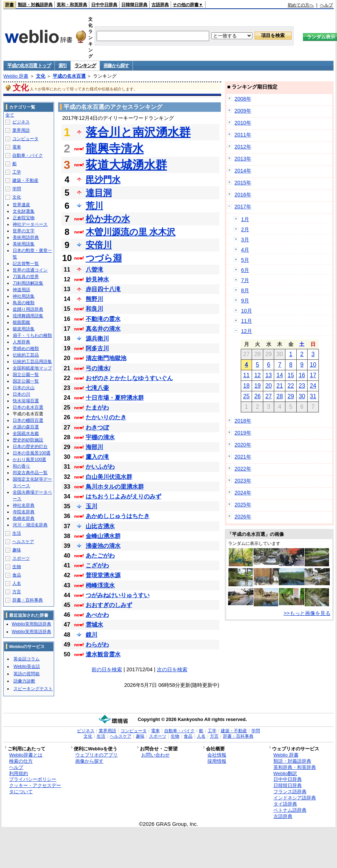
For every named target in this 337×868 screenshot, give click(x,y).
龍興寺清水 (115, 148)
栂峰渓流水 (100, 585)
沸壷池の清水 (103, 546)
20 (269, 386)
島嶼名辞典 (24, 518)
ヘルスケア (23, 542)
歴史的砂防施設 (28, 440)
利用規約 (19, 773)
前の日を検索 (107, 669)
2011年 (243, 135)
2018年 (243, 421)
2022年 (243, 469)
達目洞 (99, 193)
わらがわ (97, 645)
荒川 (94, 206)
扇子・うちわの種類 (32, 335)
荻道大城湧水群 (126, 165)
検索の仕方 (21, 761)
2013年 (243, 159)
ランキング (85, 66)
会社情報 (217, 755)
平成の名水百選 (69, 76)
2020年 (243, 445)
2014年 (243, 171)
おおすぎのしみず (109, 605)
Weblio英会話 (27, 667)
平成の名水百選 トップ (29, 66)
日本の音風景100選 (32, 453)
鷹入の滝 (97, 457)
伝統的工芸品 (26, 355)
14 (280, 375)
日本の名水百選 (28, 407)
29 (291, 396)
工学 (17, 172)
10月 (247, 311)
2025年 (243, 505)
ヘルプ (326, 5)
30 (302, 396)
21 (280, 386)
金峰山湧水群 (103, 536)
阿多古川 (97, 348)
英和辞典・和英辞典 (295, 767)
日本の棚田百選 (28, 420)
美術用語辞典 (26, 237)
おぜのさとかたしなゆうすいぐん (129, 378)
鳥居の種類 (24, 303)
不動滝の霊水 (103, 319)
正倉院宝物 (24, 218)
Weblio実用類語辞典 (31, 624)
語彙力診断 (24, 681)
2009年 (243, 111)
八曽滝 (94, 270)
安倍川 (99, 245)
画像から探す (116, 66)
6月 (245, 270)
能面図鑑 (21, 322)
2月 (245, 229)
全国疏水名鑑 (26, 433)
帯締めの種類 (26, 349)
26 (257, 396)
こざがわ (97, 565)
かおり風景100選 (29, 460)
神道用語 (21, 290)
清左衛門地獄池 (106, 358)
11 (247, 375)
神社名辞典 (24, 505)
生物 (17, 567)
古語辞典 (160, 5)
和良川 (94, 309)
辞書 (9, 5)
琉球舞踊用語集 (28, 316)
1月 (245, 219)
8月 (245, 290)
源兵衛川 (97, 339)
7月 (245, 280)
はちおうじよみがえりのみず (123, 496)
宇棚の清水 (100, 437)
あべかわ (97, 615)
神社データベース (30, 224)
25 (247, 396)
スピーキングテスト (33, 689)
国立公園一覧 (26, 375)
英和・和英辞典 (72, 5)
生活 (17, 533)
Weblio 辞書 (16, 76)
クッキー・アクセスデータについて (35, 788)
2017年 (243, 207)
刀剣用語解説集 (28, 283)
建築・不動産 (25, 180)
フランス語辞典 (290, 792)
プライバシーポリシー (33, 779)
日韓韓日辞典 (134, 5)
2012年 (243, 147)
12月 (247, 331)
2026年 (243, 517)
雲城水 (94, 625)
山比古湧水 (100, 526)
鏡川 (92, 635)
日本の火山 (24, 388)
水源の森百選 (26, 427)
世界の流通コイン (30, 270)
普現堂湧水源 (103, 575)
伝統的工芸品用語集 (32, 362)
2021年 (243, 457)
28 (280, 396)
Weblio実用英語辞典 (31, 632)
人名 (17, 583)
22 (291, 386)
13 (269, 375)
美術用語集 (24, 244)
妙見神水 (97, 279)
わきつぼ (97, 427)
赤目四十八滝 (103, 289)
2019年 (243, 433)
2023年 (243, 481)
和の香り (21, 466)
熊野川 (94, 299)
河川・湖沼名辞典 (30, 525)
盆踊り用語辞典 (28, 309)
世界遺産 (21, 205)
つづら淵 (104, 258)
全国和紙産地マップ (32, 368)
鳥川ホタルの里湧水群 (115, 487)
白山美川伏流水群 (109, 477)
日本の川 (21, 394)
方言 (17, 592)
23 (302, 386)
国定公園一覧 (26, 381)
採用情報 (217, 761)
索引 (63, 66)
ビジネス (21, 122)
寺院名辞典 (24, 512)
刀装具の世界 (26, 277)
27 (269, 396)
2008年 (243, 99)
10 (313, 365)
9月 (245, 301)
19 (257, 386)
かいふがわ (100, 467)
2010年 (243, 123)
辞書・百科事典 (28, 600)
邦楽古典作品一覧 (30, 473)
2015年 (243, 183)
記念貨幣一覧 (26, 264)
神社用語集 (24, 296)
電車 (17, 147)
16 (302, 375)
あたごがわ (100, 556)
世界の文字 (24, 231)
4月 (245, 250)
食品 (17, 575)
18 (247, 386)
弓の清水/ (98, 368)
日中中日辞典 (104, 5)
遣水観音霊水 (103, 654)
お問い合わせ (155, 755)
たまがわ (97, 407)
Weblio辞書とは (26, 755)
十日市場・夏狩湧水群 (115, 398)
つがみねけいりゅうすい (118, 595)
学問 (17, 189)
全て (10, 115)
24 (313, 386)
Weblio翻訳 (285, 773)
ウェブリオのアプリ (96, 755)
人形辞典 (21, 342)
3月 (245, 240)
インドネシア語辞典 (295, 798)
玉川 (92, 506)
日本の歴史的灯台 (30, 447)
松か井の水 (108, 219)
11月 (247, 321)
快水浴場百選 (26, 401)
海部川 (94, 447)
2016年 (243, 195)
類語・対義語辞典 (35, 5)
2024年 (243, 493)
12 (257, 375)
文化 (41, 76)
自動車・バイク (28, 155)
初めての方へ (301, 5)
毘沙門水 (103, 180)
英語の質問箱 (27, 674)
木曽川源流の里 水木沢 (131, 232)
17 (313, 375)
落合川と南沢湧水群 (138, 132)
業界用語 (21, 130)
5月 (245, 260)
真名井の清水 (103, 329)
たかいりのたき (106, 417)
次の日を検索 (172, 669)
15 (291, 375)
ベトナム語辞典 (290, 810)
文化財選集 (24, 211)
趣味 (17, 550)
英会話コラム (27, 659)
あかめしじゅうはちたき (118, 516)
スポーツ (21, 558)
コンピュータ (25, 139)
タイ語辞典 (285, 804)
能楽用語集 (24, 329)
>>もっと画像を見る (307, 613)
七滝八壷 (97, 388)
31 (313, 396)
